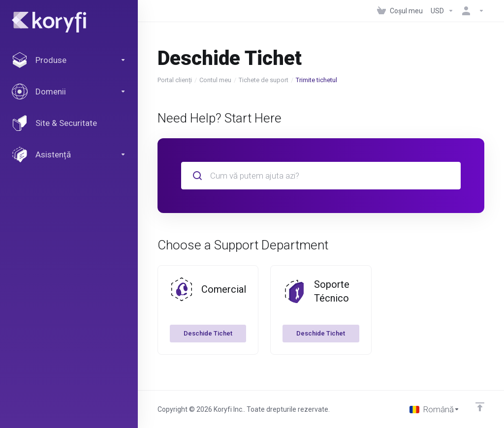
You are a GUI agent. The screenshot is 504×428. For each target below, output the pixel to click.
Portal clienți (175, 80)
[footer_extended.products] (69, 60)
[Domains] (69, 92)
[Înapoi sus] (480, 407)
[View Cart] (400, 11)
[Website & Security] (69, 123)
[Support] (69, 154)
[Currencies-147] (442, 11)
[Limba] (435, 409)
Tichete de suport (264, 80)
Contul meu (215, 80)
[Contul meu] (471, 11)
